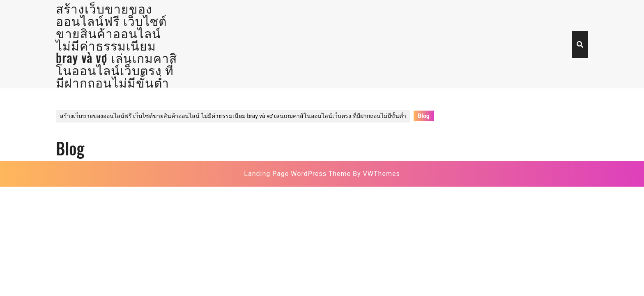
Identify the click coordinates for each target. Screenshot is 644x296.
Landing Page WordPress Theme (297, 174)
